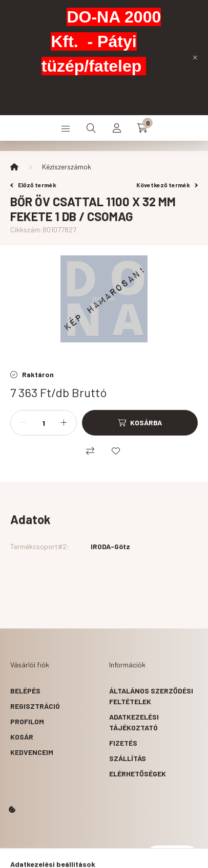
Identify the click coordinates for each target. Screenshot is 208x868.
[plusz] (64, 423)
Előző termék (33, 185)
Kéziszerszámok (67, 167)
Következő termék (167, 185)
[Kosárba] (140, 423)
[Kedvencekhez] (116, 451)
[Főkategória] (14, 167)
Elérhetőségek (138, 774)
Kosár (22, 737)
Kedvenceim (32, 752)
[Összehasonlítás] (90, 451)
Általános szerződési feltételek (151, 696)
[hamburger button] (66, 128)
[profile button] (117, 128)
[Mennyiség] (44, 423)
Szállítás (128, 758)
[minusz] (24, 423)
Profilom (27, 721)
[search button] (91, 128)
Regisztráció (35, 706)
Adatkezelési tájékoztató (134, 722)
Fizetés (123, 743)
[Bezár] (195, 57)
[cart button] (142, 128)
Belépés (25, 691)
